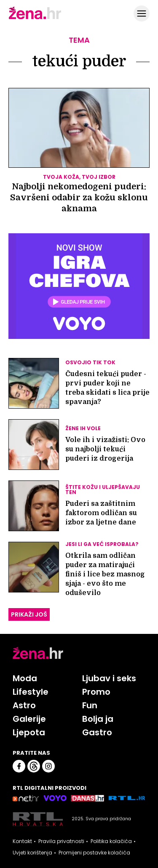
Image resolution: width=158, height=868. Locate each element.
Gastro (97, 732)
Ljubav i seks (109, 678)
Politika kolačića (111, 841)
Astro (24, 705)
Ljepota (29, 732)
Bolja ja (98, 719)
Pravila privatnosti (61, 841)
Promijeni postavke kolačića (94, 853)
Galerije (29, 719)
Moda (25, 678)
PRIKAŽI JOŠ (29, 614)
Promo (96, 692)
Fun (90, 705)
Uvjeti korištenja (32, 853)
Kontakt (22, 841)
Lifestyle (31, 692)
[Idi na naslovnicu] (35, 18)
